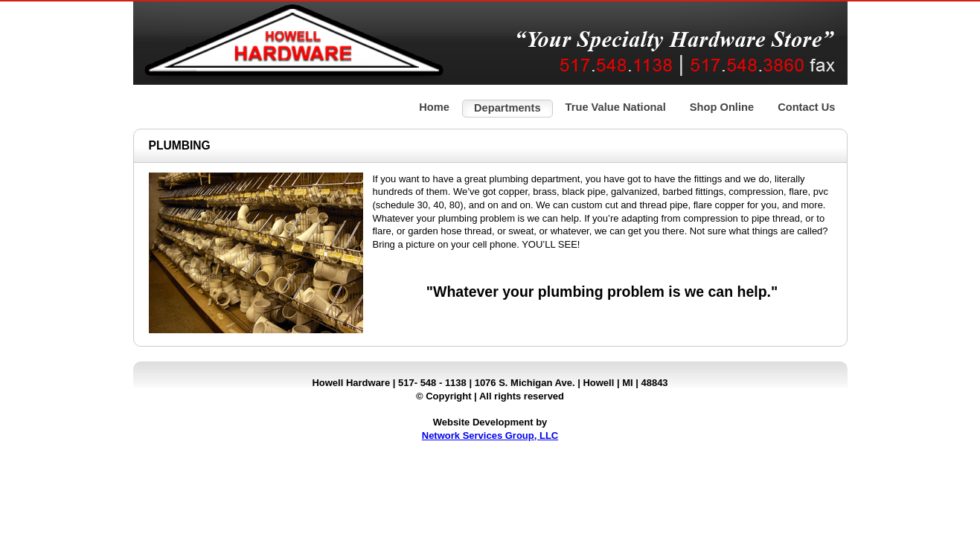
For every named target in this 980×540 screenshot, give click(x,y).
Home (434, 107)
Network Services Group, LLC (490, 435)
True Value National (616, 107)
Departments (507, 108)
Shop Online (722, 107)
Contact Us (806, 107)
